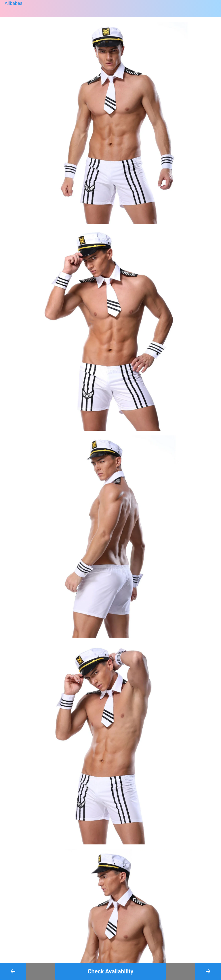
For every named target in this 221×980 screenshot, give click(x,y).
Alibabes (14, 3)
